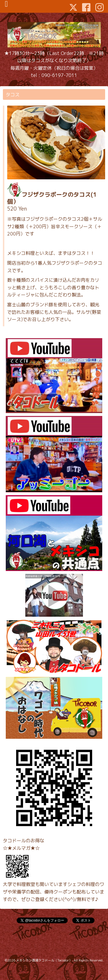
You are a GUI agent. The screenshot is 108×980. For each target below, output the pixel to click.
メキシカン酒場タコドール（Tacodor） (44, 960)
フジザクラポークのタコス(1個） (52, 198)
